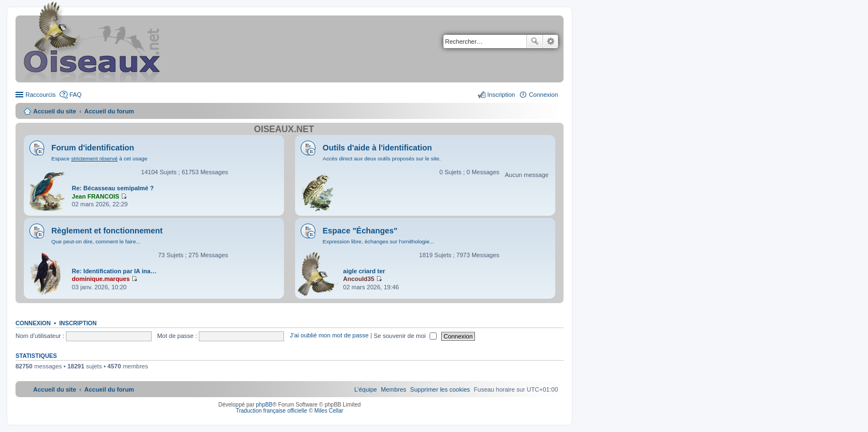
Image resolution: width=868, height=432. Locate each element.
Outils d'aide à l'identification (377, 148)
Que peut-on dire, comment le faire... (96, 241)
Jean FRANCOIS (96, 196)
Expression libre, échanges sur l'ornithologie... (378, 241)
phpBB (264, 405)
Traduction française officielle (272, 411)
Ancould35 (359, 279)
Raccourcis (40, 95)
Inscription (78, 323)
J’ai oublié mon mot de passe (329, 336)
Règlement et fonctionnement (107, 231)
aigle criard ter (364, 271)
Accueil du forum (109, 111)
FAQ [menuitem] (75, 95)
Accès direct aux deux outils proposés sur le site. (382, 158)
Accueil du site (55, 111)
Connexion (33, 323)
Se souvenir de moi (405, 336)
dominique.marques (101, 279)
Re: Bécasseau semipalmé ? (113, 188)
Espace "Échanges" (360, 231)
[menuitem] (440, 389)
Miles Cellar (329, 411)
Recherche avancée (551, 41)
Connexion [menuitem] (543, 95)
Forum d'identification (93, 148)
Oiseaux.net (284, 129)
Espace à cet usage (99, 158)
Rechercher (535, 41)
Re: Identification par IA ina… (114, 271)
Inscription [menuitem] (501, 95)
